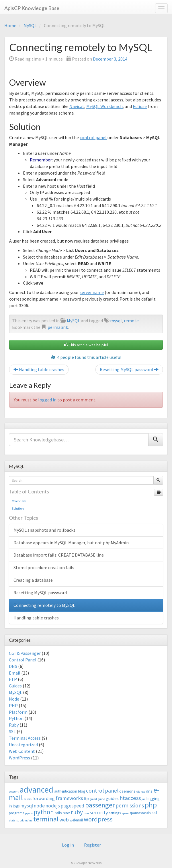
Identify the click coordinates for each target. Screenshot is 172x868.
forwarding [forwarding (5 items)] (44, 798)
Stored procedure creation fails (44, 567)
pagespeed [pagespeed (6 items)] (73, 806)
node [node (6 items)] (39, 806)
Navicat (77, 106)
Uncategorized (23, 745)
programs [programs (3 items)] (16, 813)
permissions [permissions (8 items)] (130, 805)
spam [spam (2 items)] (125, 813)
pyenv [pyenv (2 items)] (29, 813)
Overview (19, 501)
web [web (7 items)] (64, 820)
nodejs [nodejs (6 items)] (53, 806)
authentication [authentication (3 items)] (66, 791)
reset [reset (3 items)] (66, 813)
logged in (47, 400)
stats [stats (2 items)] (12, 820)
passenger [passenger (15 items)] (100, 805)
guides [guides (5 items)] (112, 798)
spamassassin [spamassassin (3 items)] (140, 813)
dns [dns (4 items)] (149, 791)
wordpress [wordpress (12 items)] (98, 819)
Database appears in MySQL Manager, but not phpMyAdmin (71, 543)
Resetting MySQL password (129, 369)
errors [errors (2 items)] (28, 799)
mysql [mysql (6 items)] (27, 806)
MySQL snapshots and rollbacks (44, 530)
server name (92, 292)
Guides (15, 686)
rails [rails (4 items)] (58, 813)
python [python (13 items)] (44, 812)
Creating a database (33, 580)
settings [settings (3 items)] (115, 813)
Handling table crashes (39, 369)
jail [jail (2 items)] (144, 799)
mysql (116, 321)
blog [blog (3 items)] (82, 791)
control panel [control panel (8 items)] (102, 791)
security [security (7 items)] (99, 812)
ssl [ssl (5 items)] (154, 813)
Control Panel (23, 660)
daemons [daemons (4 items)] (127, 791)
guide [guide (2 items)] (101, 799)
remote (131, 321)
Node (14, 699)
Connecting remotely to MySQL (44, 605)
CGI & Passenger (25, 653)
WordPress (19, 758)
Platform (18, 712)
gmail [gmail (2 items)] (93, 799)
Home (10, 25)
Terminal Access (25, 738)
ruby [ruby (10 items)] (77, 812)
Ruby (14, 725)
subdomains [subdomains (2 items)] (24, 820)
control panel (93, 137)
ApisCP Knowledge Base (32, 8)
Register (92, 845)
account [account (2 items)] (14, 792)
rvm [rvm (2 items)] (86, 813)
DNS (13, 666)
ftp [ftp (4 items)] (86, 798)
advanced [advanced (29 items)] (36, 790)
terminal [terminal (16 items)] (46, 819)
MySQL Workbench (104, 106)
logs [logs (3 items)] (16, 806)
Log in (68, 845)
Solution (18, 508)
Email (15, 673)
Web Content (22, 751)
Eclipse (140, 106)
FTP (13, 679)
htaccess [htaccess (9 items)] (130, 798)
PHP (13, 705)
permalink (58, 327)
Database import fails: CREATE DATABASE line (59, 555)
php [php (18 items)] (151, 805)
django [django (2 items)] (141, 792)
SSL (12, 731)
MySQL (30, 25)
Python (16, 718)
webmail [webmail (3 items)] (76, 820)
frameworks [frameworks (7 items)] (69, 798)
